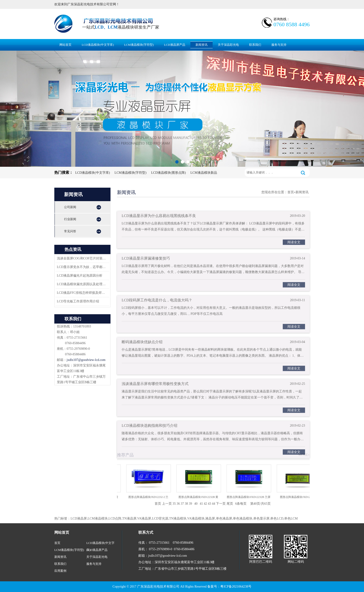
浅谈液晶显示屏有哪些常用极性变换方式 (155, 393)
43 (209, 504)
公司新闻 (70, 207)
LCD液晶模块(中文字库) (98, 45)
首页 (291, 192)
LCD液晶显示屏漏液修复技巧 (146, 267)
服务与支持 (279, 45)
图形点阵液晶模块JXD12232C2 (300, 497)
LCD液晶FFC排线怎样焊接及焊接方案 (82, 293)
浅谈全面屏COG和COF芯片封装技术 (82, 258)
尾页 (230, 504)
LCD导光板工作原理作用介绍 (78, 301)
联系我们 (255, 45)
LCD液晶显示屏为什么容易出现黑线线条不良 (159, 224)
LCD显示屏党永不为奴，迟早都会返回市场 (82, 267)
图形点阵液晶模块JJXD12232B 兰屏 (250, 497)
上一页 (167, 504)
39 (190, 504)
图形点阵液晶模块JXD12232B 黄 (200, 497)
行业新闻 (70, 219)
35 (174, 504)
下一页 (221, 504)
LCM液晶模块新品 (204, 173)
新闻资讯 (201, 45)
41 (201, 504)
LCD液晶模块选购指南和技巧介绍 (149, 435)
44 (214, 504)
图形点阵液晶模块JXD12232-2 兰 (150, 497)
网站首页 (65, 45)
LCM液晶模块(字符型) (139, 45)
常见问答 (70, 231)
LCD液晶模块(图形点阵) (168, 173)
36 (178, 504)
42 (205, 504)
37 (182, 504)
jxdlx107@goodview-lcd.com (86, 360)
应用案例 (60, 571)
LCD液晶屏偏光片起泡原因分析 (80, 276)
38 (186, 504)
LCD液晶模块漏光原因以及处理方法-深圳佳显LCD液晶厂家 (82, 284)
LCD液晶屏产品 (175, 45)
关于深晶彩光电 (228, 45)
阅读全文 (294, 251)
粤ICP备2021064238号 (236, 587)
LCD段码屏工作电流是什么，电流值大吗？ (157, 309)
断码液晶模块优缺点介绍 (142, 351)
